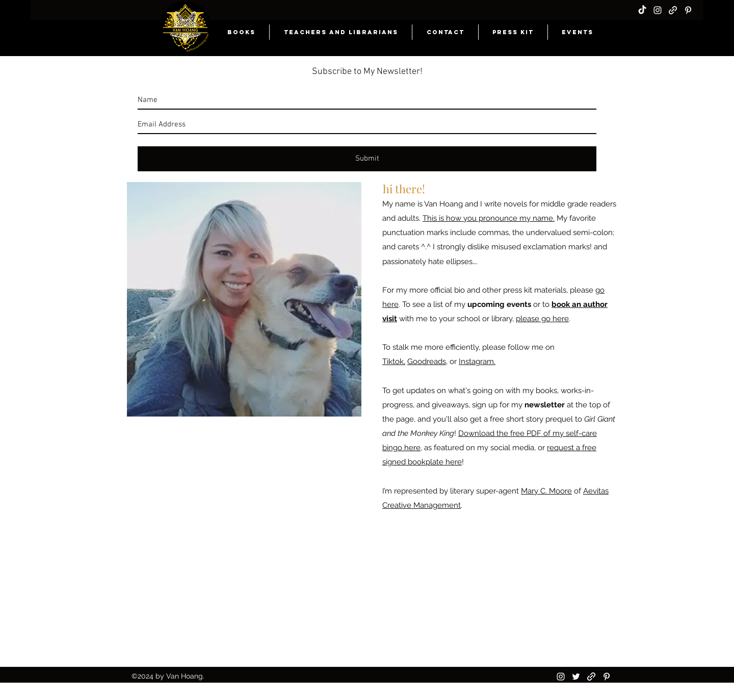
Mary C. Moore (546, 491)
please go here (542, 319)
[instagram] (658, 10)
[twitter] (576, 677)
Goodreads (427, 361)
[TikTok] (642, 10)
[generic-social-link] (673, 10)
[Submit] (367, 159)
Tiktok (393, 361)
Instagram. (477, 361)
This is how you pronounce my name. (489, 218)
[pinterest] (688, 10)
